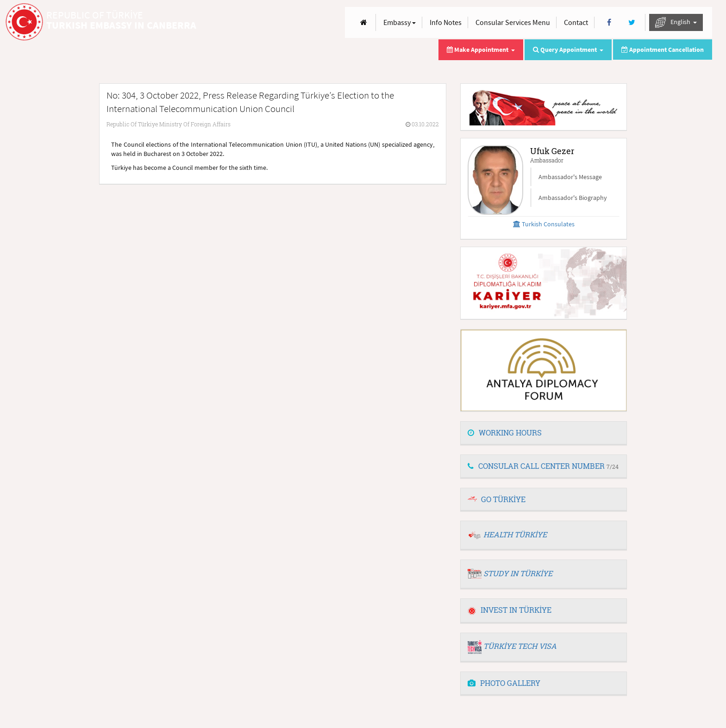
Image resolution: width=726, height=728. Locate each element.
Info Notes (446, 22)
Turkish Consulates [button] (544, 224)
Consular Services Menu (513, 22)
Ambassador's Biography (573, 198)
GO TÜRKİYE (503, 499)
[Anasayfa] (364, 22)
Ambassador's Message (570, 177)
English (676, 22)
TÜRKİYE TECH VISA (520, 646)
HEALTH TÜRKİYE (515, 534)
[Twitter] (632, 22)
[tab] (544, 433)
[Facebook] (609, 22)
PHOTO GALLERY (504, 683)
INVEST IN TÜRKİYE (510, 610)
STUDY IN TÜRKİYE (518, 573)
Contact (576, 22)
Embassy (400, 22)
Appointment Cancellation (663, 50)
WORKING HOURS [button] (505, 432)
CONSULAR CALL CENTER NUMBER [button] (543, 466)
